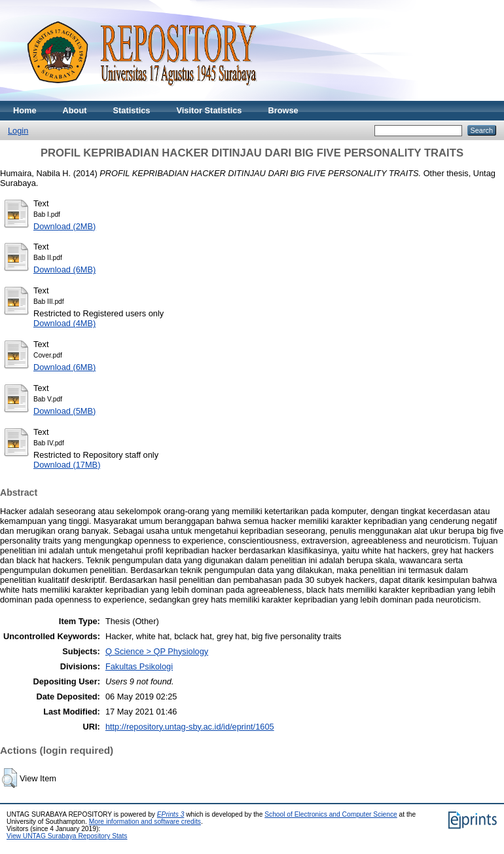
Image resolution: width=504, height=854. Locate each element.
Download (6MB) (64, 269)
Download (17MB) (67, 465)
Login (18, 131)
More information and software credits (145, 822)
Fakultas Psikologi (139, 666)
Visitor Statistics (209, 110)
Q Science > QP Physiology (157, 651)
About (75, 110)
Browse (283, 110)
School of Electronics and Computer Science (331, 814)
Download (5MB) (64, 411)
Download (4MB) (64, 323)
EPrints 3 (171, 814)
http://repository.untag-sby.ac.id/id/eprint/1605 (190, 727)
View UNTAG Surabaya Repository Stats (67, 836)
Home (25, 110)
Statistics (132, 110)
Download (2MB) (64, 226)
